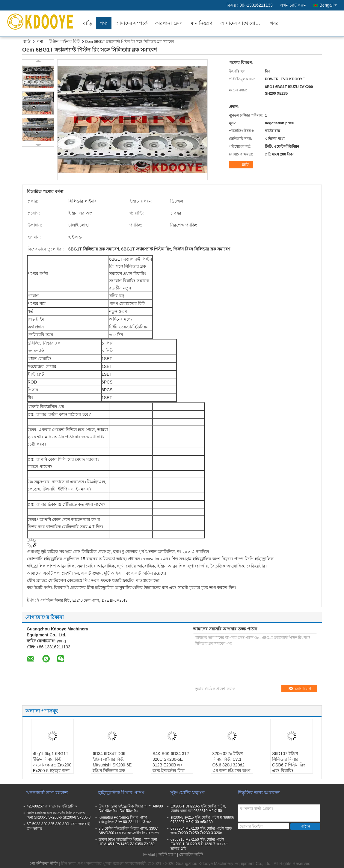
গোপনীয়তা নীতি (44, 864)
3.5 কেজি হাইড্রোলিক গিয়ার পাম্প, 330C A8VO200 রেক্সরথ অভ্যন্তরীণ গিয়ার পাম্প (129, 831)
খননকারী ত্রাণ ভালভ (47, 793)
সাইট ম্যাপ (167, 855)
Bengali (328, 5)
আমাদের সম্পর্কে (131, 23)
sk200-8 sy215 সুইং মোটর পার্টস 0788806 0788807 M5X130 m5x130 (202, 820)
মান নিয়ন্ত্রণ (202, 23)
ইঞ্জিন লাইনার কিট (64, 41)
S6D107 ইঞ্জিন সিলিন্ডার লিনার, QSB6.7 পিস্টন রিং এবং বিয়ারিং (289, 762)
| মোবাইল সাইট (190, 855)
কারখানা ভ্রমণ (169, 23)
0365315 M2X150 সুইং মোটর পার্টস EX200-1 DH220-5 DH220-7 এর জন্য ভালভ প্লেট (199, 844)
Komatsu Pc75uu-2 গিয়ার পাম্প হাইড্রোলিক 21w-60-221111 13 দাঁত (125, 820)
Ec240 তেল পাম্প (86, 600)
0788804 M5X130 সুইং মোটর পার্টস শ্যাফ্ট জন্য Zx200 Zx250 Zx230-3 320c (201, 831)
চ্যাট (242, 165)
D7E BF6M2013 (115, 600)
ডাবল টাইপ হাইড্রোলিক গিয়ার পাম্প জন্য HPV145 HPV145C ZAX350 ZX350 (128, 842)
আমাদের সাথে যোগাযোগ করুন (243, 23)
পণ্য (104, 23)
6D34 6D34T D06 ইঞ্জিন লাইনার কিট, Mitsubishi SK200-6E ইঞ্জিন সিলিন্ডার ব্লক (112, 762)
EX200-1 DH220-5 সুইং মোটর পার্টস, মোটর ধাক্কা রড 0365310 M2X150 (198, 809)
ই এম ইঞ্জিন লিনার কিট (53, 600)
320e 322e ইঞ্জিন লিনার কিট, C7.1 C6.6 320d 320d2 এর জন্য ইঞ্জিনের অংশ (231, 762)
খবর (274, 23)
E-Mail (149, 855)
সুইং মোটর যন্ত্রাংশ (187, 793)
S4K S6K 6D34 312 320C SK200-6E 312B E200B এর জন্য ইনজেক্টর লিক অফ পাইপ (171, 765)
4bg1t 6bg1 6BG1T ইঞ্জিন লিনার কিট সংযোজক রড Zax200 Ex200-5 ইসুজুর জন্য (52, 762)
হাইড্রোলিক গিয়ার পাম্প (121, 793)
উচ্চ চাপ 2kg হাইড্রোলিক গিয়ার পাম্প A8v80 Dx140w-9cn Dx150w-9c (131, 809)
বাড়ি (87, 23)
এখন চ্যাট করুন (293, 5)
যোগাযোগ (300, 689)
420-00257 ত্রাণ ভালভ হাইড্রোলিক (52, 806)
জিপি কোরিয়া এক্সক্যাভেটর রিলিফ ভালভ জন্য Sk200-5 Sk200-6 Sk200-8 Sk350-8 (59, 815)
